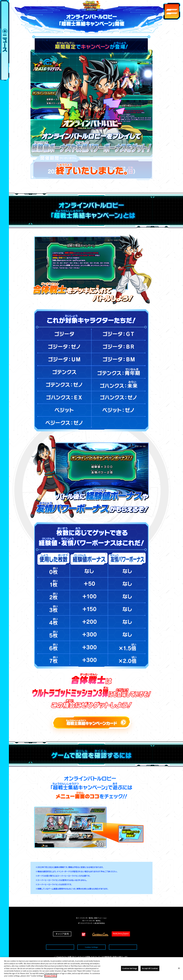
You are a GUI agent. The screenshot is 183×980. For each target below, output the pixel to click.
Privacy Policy (51, 976)
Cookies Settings (91, 941)
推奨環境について (60, 941)
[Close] (179, 968)
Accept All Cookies (150, 968)
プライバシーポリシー (123, 941)
